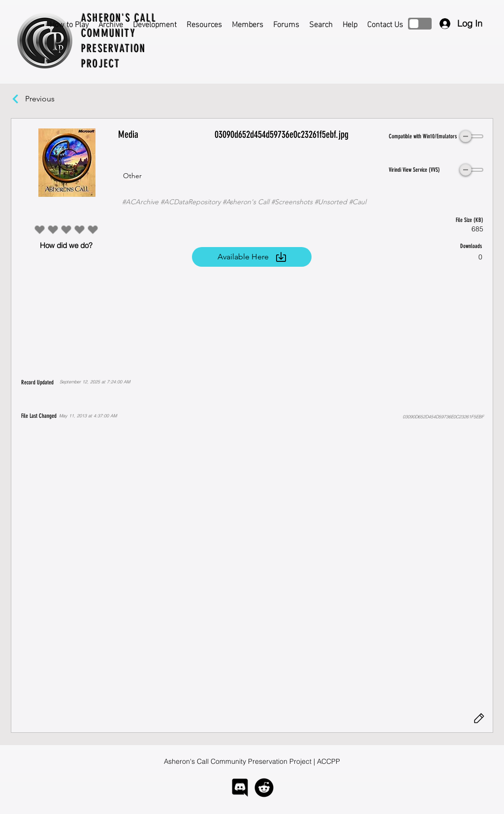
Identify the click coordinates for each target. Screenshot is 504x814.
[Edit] (479, 719)
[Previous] (45, 99)
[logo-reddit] (264, 788)
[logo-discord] (240, 788)
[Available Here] (252, 257)
